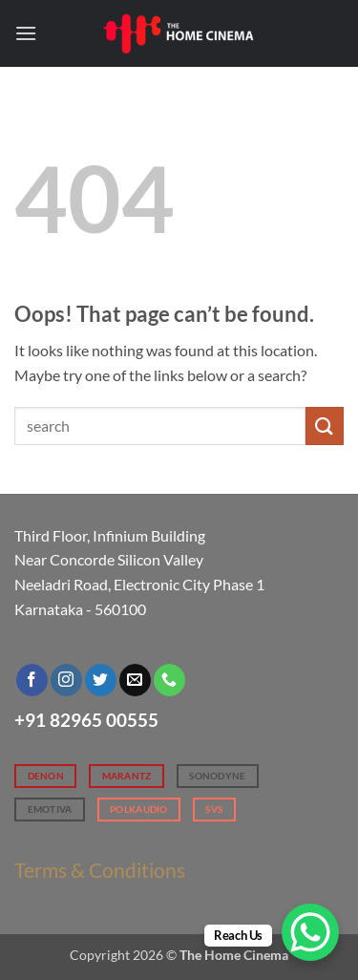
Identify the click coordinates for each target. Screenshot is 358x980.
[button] (26, 33)
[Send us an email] (135, 680)
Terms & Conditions (100, 870)
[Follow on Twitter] (101, 680)
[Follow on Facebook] (32, 680)
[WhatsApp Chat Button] (310, 932)
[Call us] (169, 680)
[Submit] (325, 426)
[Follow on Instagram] (66, 680)
